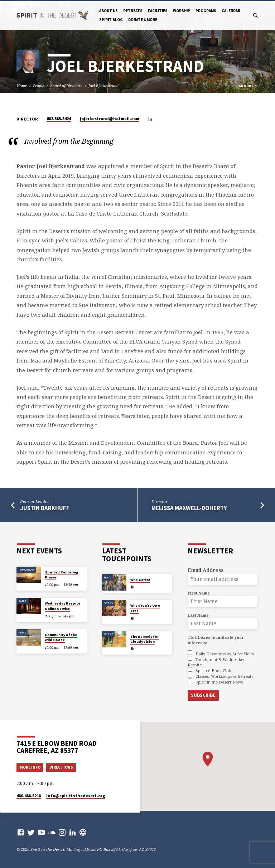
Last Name (198, 615)
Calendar (231, 11)
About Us (108, 11)
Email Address (206, 570)
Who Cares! (140, 580)
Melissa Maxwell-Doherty (189, 508)
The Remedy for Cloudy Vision (144, 639)
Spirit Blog (111, 20)
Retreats (133, 11)
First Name (199, 593)
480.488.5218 (29, 796)
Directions (61, 767)
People (38, 86)
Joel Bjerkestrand (103, 86)
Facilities (158, 11)
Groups (248, 86)
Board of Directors (66, 86)
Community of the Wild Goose (61, 637)
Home (22, 86)
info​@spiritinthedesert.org (76, 796)
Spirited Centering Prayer (62, 575)
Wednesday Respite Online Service (62, 606)
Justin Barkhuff (45, 508)
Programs (206, 11)
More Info (30, 767)
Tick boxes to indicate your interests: (216, 640)
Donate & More (143, 20)
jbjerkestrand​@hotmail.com (110, 119)
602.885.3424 (59, 119)
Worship (182, 11)
